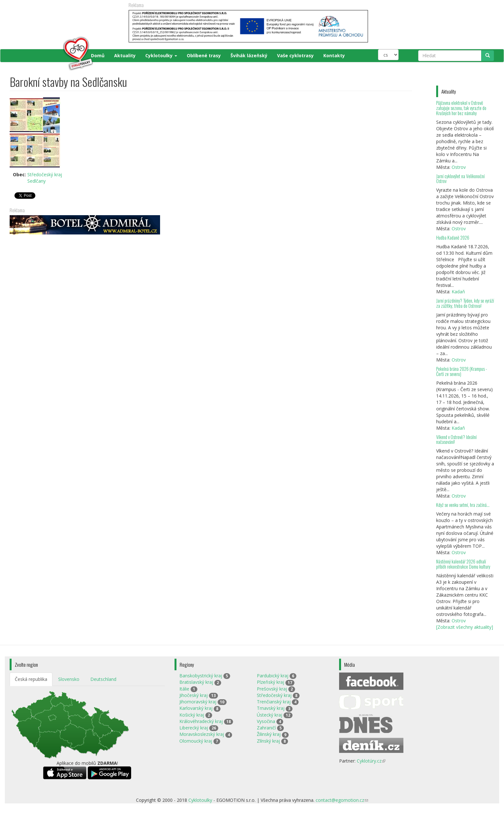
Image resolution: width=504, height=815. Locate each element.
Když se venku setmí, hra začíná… (463, 505)
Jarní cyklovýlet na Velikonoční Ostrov (460, 179)
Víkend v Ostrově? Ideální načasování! (456, 440)
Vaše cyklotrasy (295, 55)
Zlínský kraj (268, 741)
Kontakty (334, 55)
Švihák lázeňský (249, 55)
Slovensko (69, 679)
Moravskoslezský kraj (202, 734)
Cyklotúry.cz (371, 761)
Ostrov (459, 167)
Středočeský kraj (45, 174)
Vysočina (266, 721)
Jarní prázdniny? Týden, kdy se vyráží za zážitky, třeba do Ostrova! (465, 303)
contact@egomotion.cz (342, 800)
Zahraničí (266, 728)
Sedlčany (36, 181)
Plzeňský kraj (270, 682)
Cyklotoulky (161, 55)
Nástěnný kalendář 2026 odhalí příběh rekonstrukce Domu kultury (463, 564)
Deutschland (103, 679)
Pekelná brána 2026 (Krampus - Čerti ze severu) (462, 371)
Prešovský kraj (272, 689)
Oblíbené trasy (204, 55)
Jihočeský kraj (194, 695)
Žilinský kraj (269, 734)
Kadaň (458, 292)
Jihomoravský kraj (198, 702)
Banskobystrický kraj (201, 676)
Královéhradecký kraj (201, 721)
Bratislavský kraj (196, 682)
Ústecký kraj (270, 715)
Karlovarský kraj (196, 708)
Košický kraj (192, 715)
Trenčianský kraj (274, 702)
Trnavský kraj (271, 708)
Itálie (184, 689)
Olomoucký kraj (196, 741)
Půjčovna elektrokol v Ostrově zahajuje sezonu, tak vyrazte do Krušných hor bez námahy (461, 108)
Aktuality (125, 55)
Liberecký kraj (194, 728)
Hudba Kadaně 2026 (453, 238)
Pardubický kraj (273, 676)
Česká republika (31, 679)
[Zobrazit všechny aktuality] (465, 627)
